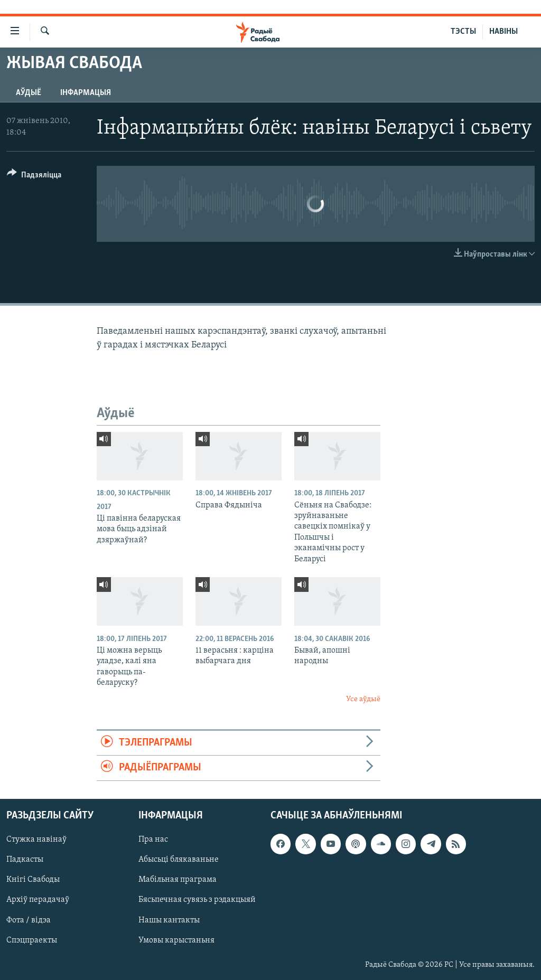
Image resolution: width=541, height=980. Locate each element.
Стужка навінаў (36, 840)
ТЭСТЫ (463, 32)
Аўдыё (29, 93)
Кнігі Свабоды (33, 880)
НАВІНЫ (503, 32)
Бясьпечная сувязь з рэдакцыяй (197, 900)
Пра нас (153, 840)
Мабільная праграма (178, 880)
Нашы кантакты (169, 920)
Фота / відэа (29, 920)
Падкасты (25, 860)
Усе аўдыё (363, 699)
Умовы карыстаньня (176, 940)
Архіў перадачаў (38, 900)
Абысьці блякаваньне (179, 860)
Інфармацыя (86, 93)
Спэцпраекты (32, 940)
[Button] (34, 177)
